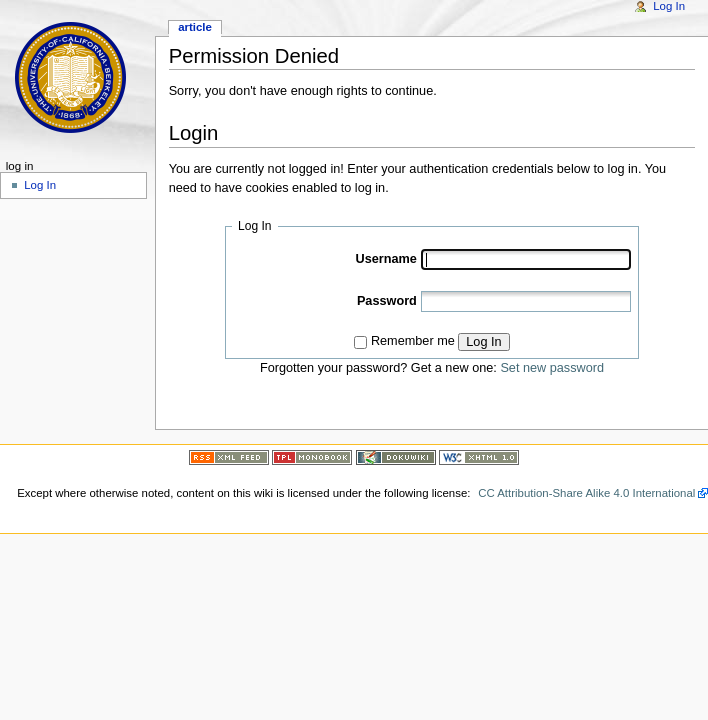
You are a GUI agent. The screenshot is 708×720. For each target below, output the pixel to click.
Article (195, 27)
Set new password (552, 368)
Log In (483, 342)
